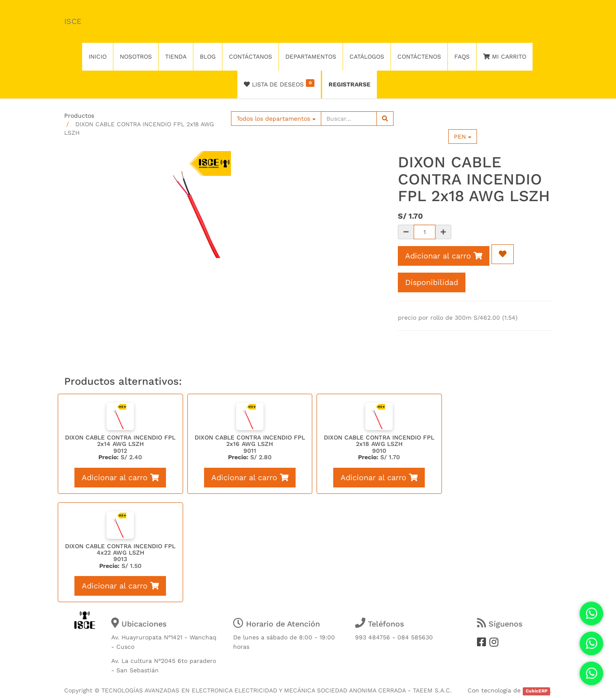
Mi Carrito (505, 56)
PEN (463, 137)
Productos (79, 116)
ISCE (73, 21)
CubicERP (537, 691)
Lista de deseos (279, 83)
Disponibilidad (432, 282)
